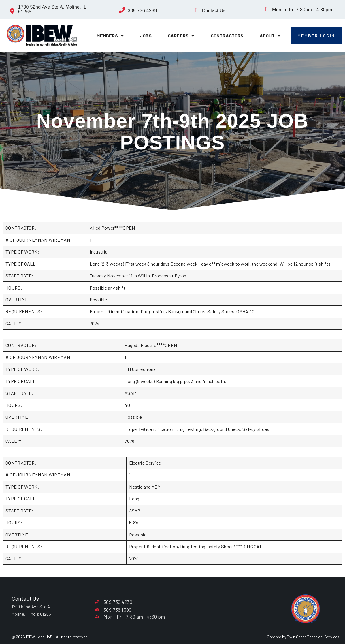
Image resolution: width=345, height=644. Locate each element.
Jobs (146, 36)
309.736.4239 (142, 11)
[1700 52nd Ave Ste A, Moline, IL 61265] (12, 11)
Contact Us (214, 11)
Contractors (227, 36)
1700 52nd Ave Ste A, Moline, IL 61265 (52, 9)
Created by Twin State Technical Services (303, 637)
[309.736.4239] (122, 10)
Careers (181, 36)
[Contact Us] (196, 10)
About (270, 36)
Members (110, 36)
